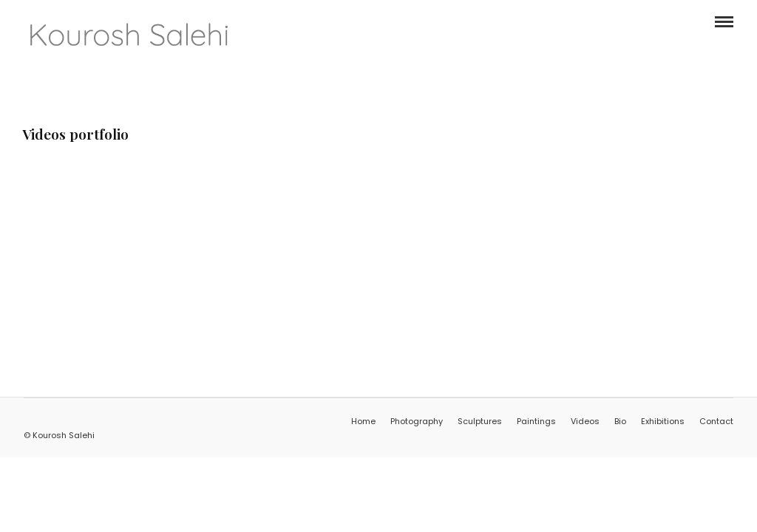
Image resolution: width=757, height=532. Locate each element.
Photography (417, 421)
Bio (620, 421)
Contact (716, 421)
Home (363, 421)
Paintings (536, 421)
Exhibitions (663, 421)
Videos (585, 421)
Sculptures (480, 421)
